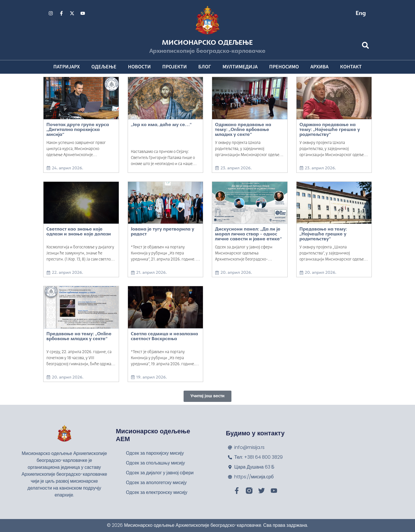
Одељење (104, 67)
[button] (207, 396)
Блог (205, 67)
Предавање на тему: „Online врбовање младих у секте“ (79, 337)
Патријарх (67, 67)
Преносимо (284, 67)
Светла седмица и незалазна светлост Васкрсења (164, 337)
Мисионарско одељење (207, 43)
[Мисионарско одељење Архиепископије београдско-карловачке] (351, 462)
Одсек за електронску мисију (157, 492)
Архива (319, 67)
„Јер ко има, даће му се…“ (161, 125)
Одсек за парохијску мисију (155, 453)
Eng (361, 14)
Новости (139, 67)
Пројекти (175, 67)
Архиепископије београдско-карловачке (207, 51)
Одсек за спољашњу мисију (155, 463)
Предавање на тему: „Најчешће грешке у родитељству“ (323, 234)
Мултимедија (240, 67)
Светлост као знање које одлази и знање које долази (79, 232)
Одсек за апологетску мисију (156, 483)
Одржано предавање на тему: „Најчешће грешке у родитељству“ (330, 130)
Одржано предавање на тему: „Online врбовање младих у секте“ (243, 130)
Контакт (351, 67)
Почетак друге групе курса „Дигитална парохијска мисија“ (78, 130)
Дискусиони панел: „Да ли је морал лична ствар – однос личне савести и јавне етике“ (248, 234)
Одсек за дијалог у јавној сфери (160, 473)
